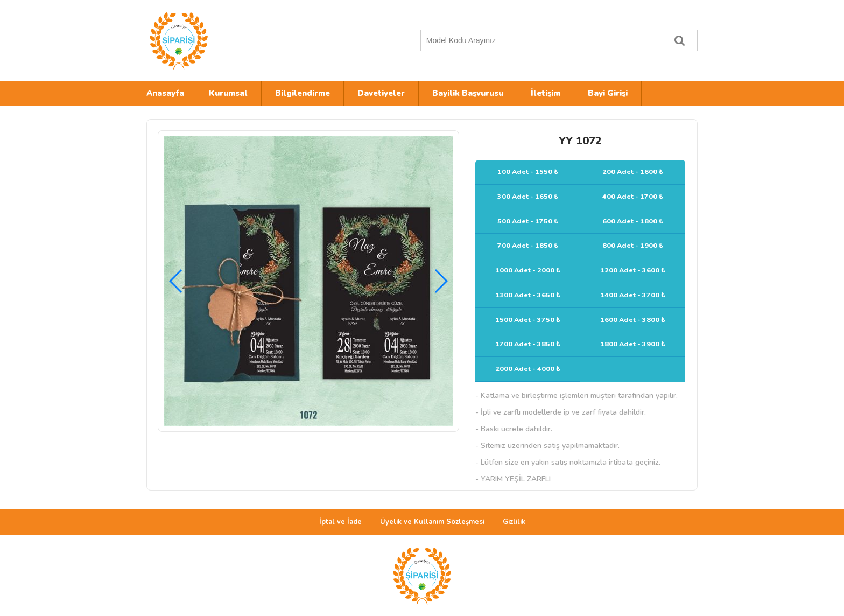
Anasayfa (165, 93)
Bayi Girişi (608, 93)
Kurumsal (228, 93)
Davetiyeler (381, 93)
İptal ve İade (340, 522)
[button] (441, 281)
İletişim (546, 93)
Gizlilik (514, 522)
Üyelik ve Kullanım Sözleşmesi (432, 522)
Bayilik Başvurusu (468, 93)
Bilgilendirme (303, 93)
